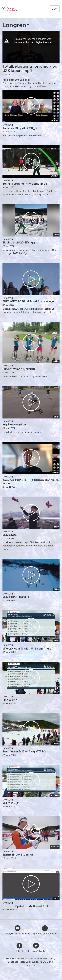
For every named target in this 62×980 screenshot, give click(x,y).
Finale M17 (10, 700)
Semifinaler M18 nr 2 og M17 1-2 (24, 752)
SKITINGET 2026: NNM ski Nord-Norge (28, 302)
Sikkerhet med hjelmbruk (19, 369)
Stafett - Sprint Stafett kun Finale (26, 906)
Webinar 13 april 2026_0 (20, 128)
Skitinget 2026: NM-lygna (20, 243)
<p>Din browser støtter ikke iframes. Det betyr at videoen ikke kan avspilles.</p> (31, 47)
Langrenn (8, 125)
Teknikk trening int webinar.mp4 (25, 184)
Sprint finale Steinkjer (18, 855)
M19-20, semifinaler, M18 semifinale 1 (28, 649)
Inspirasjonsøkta (14, 425)
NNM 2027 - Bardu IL (16, 597)
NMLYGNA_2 (11, 803)
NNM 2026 (10, 535)
